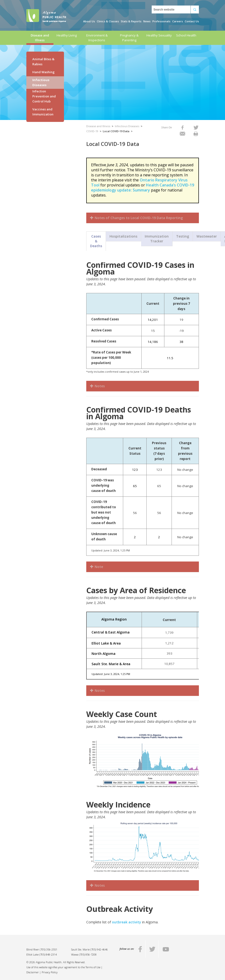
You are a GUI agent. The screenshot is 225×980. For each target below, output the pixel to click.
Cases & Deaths (96, 241)
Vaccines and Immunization (43, 112)
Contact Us (192, 21)
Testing (183, 236)
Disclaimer (33, 972)
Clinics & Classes (108, 21)
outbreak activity (127, 922)
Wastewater (207, 236)
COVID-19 (92, 131)
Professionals (161, 21)
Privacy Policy (50, 972)
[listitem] (182, 127)
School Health (186, 35)
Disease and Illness (40, 38)
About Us (89, 21)
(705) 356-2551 (49, 949)
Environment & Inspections (97, 38)
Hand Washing (43, 72)
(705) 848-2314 (48, 954)
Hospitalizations (123, 236)
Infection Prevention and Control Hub (44, 96)
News (147, 21)
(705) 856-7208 (88, 954)
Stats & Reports (131, 21)
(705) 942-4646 (99, 949)
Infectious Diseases (41, 82)
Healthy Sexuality (159, 35)
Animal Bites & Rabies (43, 62)
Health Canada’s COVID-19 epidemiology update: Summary (143, 188)
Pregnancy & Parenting (129, 38)
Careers (178, 21)
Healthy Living (67, 35)
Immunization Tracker (157, 239)
